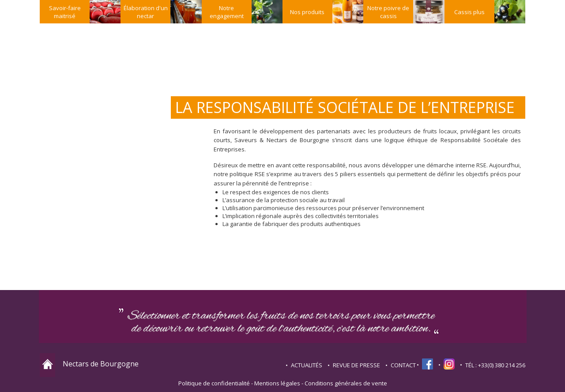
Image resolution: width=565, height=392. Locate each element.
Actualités (307, 365)
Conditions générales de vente (346, 383)
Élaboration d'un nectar (146, 12)
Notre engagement (227, 12)
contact (403, 365)
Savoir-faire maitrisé (65, 12)
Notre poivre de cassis (388, 12)
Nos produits (307, 12)
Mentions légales (277, 383)
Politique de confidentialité (214, 383)
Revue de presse (356, 365)
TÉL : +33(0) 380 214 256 (495, 365)
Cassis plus (469, 12)
